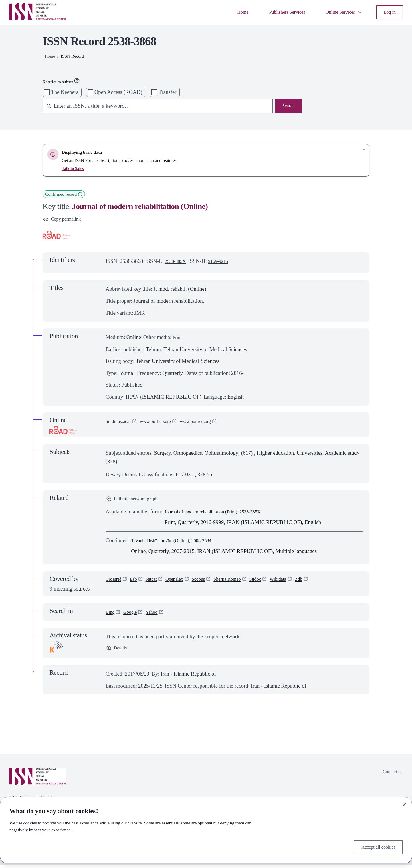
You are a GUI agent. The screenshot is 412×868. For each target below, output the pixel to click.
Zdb (319, 583)
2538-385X (177, 262)
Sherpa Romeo (240, 583)
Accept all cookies (376, 846)
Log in (389, 12)
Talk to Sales (74, 168)
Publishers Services (277, 12)
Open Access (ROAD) (118, 92)
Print (178, 339)
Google (133, 615)
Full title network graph (135, 501)
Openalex (181, 583)
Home (229, 12)
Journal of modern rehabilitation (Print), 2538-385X (220, 515)
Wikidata (296, 583)
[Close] (404, 803)
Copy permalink (64, 220)
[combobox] (155, 107)
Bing (111, 615)
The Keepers (65, 92)
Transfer (168, 92)
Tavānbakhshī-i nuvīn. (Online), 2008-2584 (178, 543)
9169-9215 (223, 262)
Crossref (115, 583)
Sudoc (271, 583)
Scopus (208, 583)
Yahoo (156, 615)
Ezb (137, 583)
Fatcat (156, 583)
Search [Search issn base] (287, 107)
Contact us (391, 776)
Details (118, 652)
